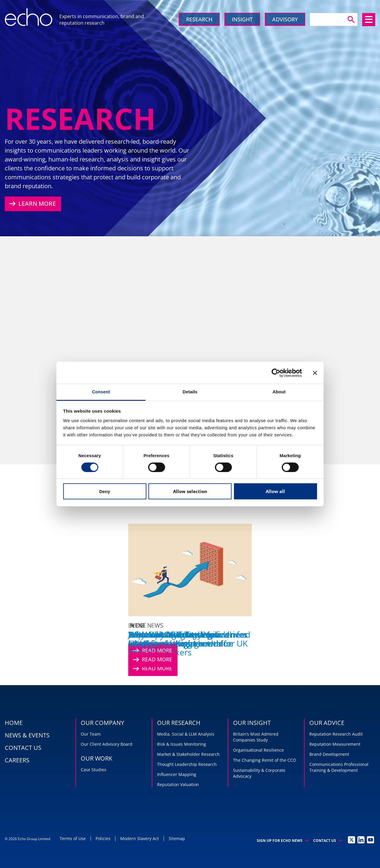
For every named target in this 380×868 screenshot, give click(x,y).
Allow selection (190, 491)
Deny (105, 491)
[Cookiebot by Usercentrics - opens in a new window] (276, 373)
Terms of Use (73, 838)
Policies (103, 838)
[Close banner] (315, 373)
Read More (152, 660)
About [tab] (279, 392)
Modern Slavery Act (140, 838)
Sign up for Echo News (283, 841)
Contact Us (328, 841)
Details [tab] (190, 392)
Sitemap (177, 838)
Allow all (275, 491)
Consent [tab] (101, 392)
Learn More (32, 204)
